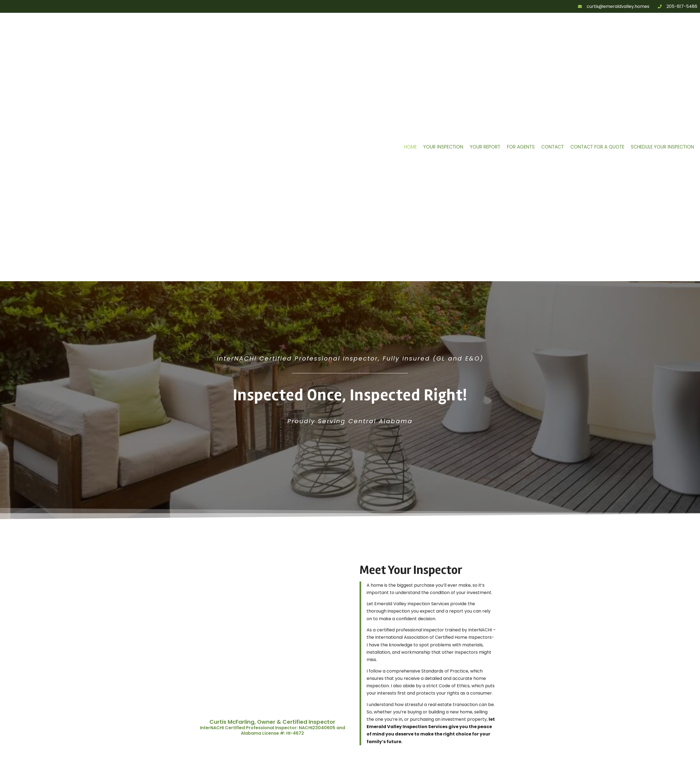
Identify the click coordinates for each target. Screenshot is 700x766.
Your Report (485, 147)
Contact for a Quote (597, 147)
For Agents (521, 147)
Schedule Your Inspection (662, 147)
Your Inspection (443, 147)
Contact (553, 147)
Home (410, 147)
